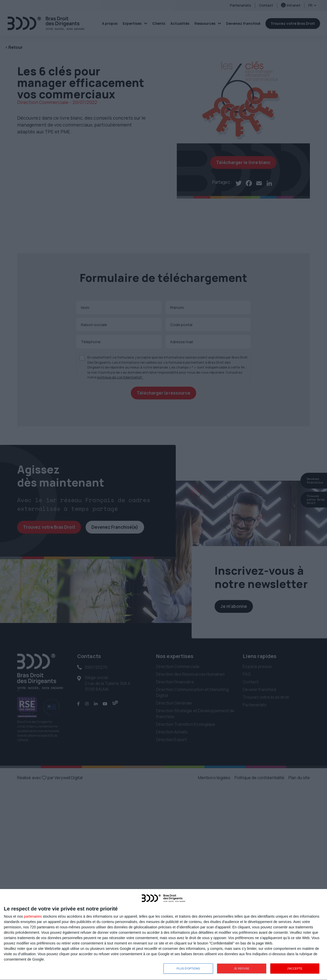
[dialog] (163, 935)
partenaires (33, 916)
